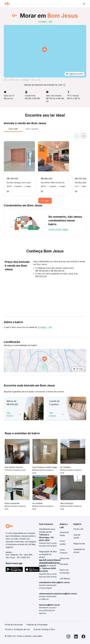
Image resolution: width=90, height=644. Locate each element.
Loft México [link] (65, 579)
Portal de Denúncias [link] (14, 625)
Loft (5, 80)
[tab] (13, 129)
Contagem (26, 80)
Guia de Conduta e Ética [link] (44, 629)
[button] (45, 51)
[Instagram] (68, 637)
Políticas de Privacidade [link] (37, 625)
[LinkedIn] (76, 637)
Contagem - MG (45, 327)
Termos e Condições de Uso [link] (17, 629)
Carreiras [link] (64, 564)
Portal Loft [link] (78, 529)
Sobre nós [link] (64, 558)
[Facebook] (83, 637)
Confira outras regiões (58, 229)
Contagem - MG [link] (45, 22)
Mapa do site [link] (79, 544)
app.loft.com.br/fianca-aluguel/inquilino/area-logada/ (50, 563)
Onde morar (14, 80)
